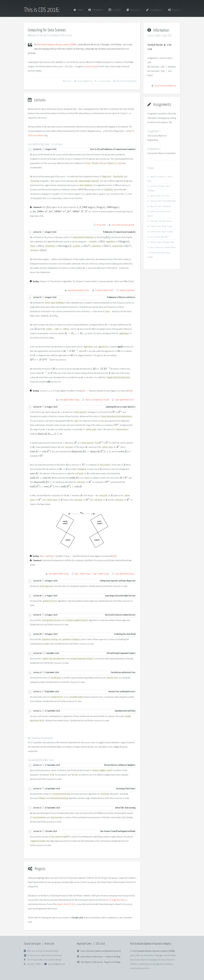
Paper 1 (43, 556)
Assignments (154, 10)
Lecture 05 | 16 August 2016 (84, 581)
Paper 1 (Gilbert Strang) (82, 574)
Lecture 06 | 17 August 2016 (84, 596)
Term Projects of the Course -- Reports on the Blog (100, 962)
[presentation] (80, 190)
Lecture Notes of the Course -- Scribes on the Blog (100, 957)
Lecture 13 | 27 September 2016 (84, 765)
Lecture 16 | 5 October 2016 (84, 831)
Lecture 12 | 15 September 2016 (84, 711)
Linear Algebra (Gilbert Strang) (69, 400)
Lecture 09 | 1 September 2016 (84, 653)
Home (78, 10)
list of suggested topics (116, 900)
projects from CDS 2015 (66, 904)
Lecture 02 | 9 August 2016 (84, 232)
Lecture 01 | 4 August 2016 (84, 149)
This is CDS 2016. (42, 10)
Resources (133, 10)
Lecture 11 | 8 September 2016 (84, 692)
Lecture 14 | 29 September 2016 (84, 789)
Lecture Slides (101, 225)
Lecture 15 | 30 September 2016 (84, 808)
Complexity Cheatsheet (127, 290)
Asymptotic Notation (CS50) (104, 290)
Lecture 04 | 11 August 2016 (84, 407)
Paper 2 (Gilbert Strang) (101, 574)
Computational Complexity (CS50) (78, 290)
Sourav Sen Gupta (91, 67)
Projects (174, 10)
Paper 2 (52, 556)
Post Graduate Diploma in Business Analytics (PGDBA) (57, 45)
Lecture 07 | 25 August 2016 (84, 615)
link (89, 163)
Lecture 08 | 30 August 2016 (84, 634)
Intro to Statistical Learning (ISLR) (123, 225)
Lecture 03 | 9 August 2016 (84, 297)
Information (96, 10)
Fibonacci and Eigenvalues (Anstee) (97, 400)
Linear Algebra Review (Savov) (125, 400)
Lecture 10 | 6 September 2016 (84, 673)
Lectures (115, 10)
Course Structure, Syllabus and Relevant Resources (101, 951)
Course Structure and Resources (165, 86)
